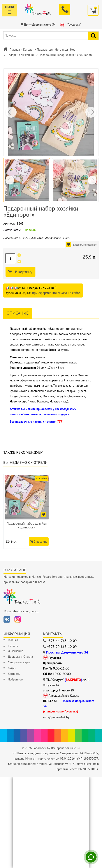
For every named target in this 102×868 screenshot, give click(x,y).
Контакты (14, 674)
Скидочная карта (19, 662)
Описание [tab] (18, 313)
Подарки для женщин (21, 55)
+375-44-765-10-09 (62, 641)
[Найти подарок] (93, 36)
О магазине (16, 651)
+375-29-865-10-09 (62, 647)
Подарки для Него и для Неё (56, 50)
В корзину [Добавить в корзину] (24, 272)
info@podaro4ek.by (56, 717)
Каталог (28, 50)
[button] (91, 112)
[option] (27, 511)
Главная (15, 50)
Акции (12, 668)
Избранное (15, 679)
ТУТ (60, 422)
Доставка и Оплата (20, 657)
